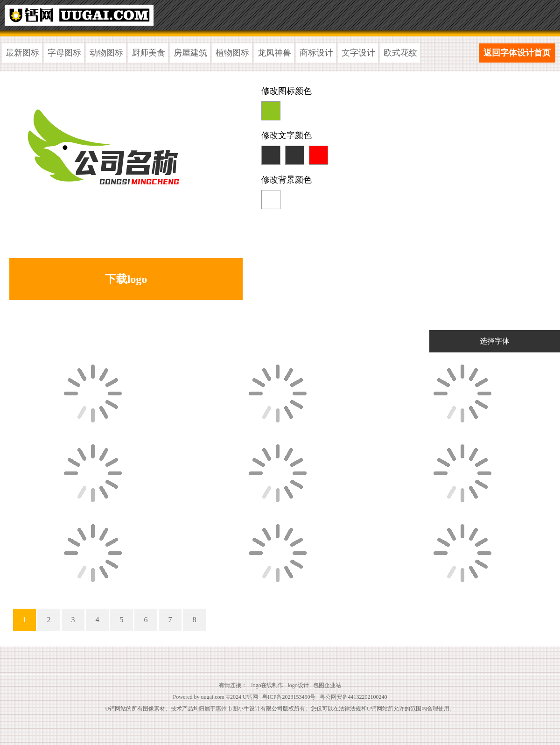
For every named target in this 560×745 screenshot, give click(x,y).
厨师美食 (148, 53)
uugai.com (213, 697)
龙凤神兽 (274, 53)
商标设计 (316, 53)
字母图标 (64, 53)
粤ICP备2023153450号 (289, 697)
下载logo (126, 279)
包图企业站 (327, 685)
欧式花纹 (400, 53)
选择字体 (495, 341)
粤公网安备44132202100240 (353, 697)
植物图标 (232, 53)
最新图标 (22, 53)
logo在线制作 (267, 685)
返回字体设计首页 (517, 53)
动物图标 (106, 53)
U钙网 (250, 697)
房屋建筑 (190, 53)
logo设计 (298, 685)
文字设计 (358, 53)
